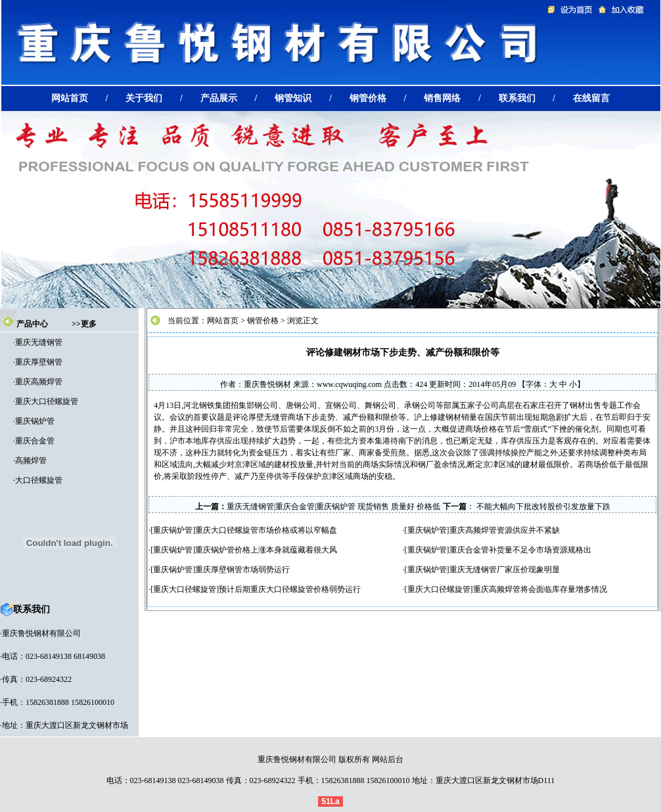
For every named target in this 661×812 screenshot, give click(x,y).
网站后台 (388, 759)
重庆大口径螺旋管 (47, 401)
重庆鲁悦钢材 (267, 384)
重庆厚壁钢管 (39, 362)
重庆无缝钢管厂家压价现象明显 (505, 570)
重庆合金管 (35, 441)
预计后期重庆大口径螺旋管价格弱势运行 (290, 589)
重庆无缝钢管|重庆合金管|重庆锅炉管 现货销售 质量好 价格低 (334, 507)
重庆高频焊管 (39, 382)
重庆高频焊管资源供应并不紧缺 (505, 530)
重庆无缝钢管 (39, 342)
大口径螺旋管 (39, 480)
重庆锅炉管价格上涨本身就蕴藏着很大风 (266, 550)
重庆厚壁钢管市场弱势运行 (242, 570)
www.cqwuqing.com (349, 384)
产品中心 (32, 324)
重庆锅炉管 (35, 421)
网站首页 (223, 321)
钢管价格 (263, 321)
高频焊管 (31, 461)
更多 (89, 324)
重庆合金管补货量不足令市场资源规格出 (520, 550)
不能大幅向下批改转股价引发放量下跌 (542, 507)
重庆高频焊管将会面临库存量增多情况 (540, 589)
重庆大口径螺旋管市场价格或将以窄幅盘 (266, 530)
